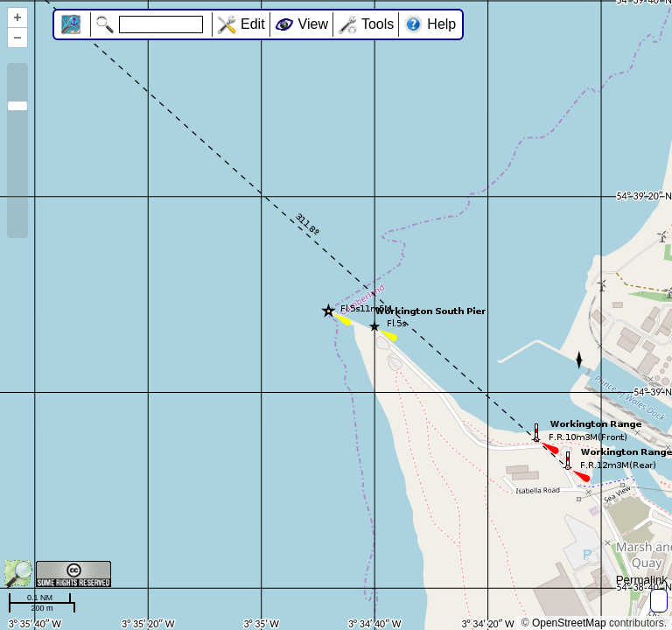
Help (441, 24)
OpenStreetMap (569, 623)
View (313, 24)
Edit (253, 24)
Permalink (642, 580)
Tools (378, 24)
